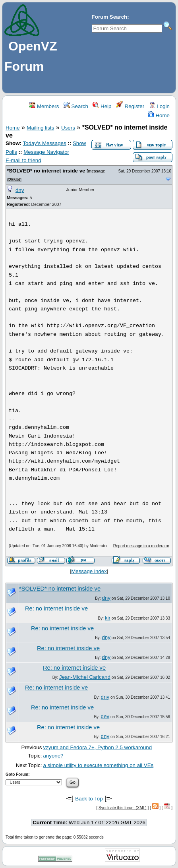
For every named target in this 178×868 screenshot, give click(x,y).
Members (44, 106)
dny (20, 190)
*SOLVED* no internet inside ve (46, 171)
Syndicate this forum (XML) (123, 808)
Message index (89, 571)
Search (76, 106)
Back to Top (89, 799)
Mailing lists (40, 128)
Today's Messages (44, 143)
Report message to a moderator (141, 546)
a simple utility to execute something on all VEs (98, 765)
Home (159, 115)
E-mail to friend (23, 160)
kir (108, 618)
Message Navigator (46, 152)
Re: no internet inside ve (56, 608)
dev (105, 716)
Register (130, 106)
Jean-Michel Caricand (85, 677)
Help (102, 106)
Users (68, 128)
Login (159, 106)
